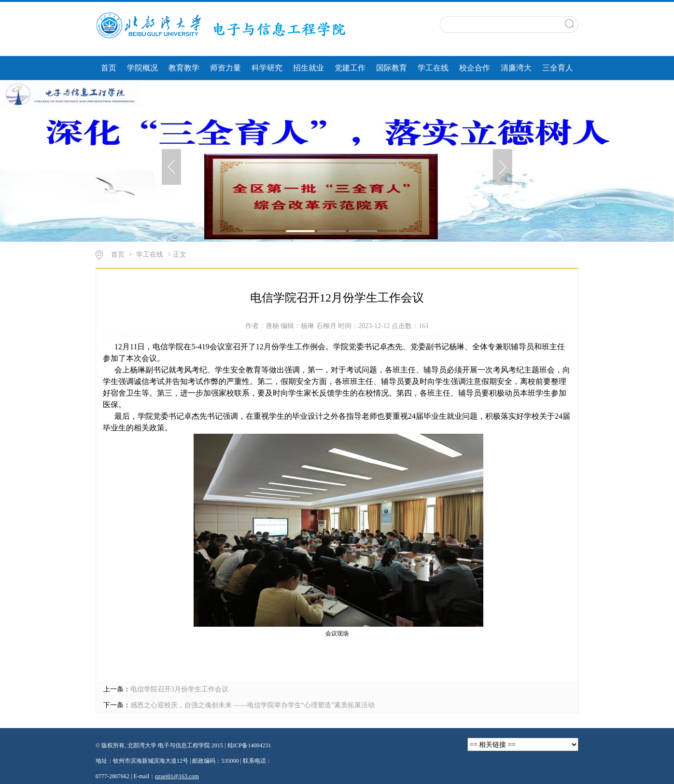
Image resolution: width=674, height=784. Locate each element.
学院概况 (142, 68)
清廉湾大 (516, 68)
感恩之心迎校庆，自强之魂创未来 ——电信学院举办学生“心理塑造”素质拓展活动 (253, 705)
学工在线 (433, 68)
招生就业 (309, 68)
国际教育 (392, 68)
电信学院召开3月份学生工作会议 (179, 689)
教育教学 (184, 68)
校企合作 (475, 68)
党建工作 (350, 68)
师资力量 (225, 68)
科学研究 (267, 68)
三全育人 (558, 68)
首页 (109, 68)
